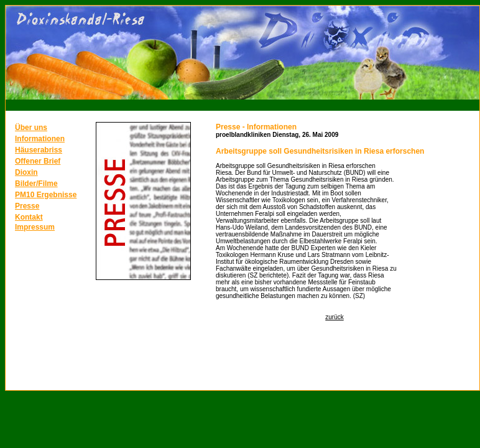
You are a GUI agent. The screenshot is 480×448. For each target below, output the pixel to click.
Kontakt (29, 217)
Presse (27, 206)
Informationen (40, 139)
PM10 (26, 195)
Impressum (35, 227)
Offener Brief (38, 161)
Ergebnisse (57, 195)
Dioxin (26, 172)
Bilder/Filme (36, 184)
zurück (334, 317)
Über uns (31, 128)
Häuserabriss (39, 150)
